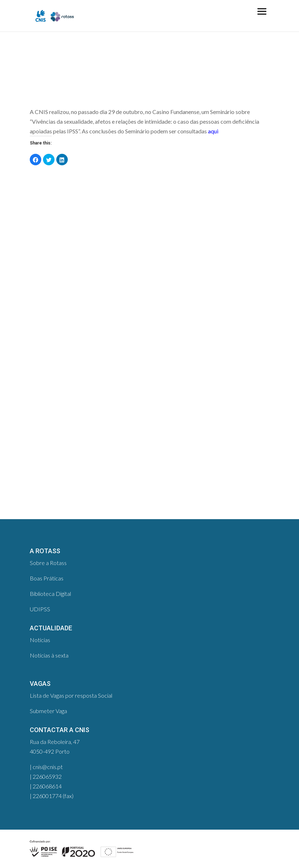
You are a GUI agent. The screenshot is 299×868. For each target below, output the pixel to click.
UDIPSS (40, 609)
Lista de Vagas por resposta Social (71, 695)
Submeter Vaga (48, 711)
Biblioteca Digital (50, 594)
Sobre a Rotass (48, 563)
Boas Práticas (47, 578)
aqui (213, 131)
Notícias (40, 640)
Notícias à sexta (49, 655)
